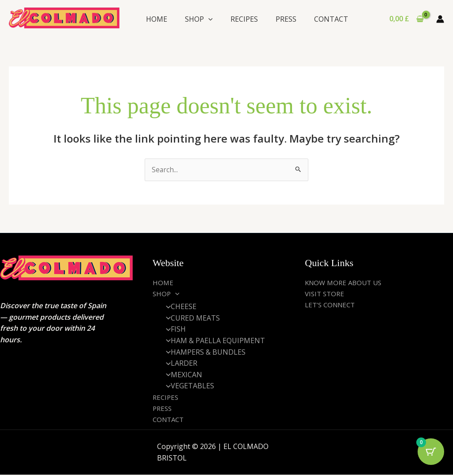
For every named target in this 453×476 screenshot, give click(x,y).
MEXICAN (182, 375)
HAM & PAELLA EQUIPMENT (213, 341)
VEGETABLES (188, 387)
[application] (208, 19)
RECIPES (244, 19)
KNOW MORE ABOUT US (346, 283)
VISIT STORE (326, 294)
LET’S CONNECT (332, 305)
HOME (157, 19)
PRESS (286, 19)
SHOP (199, 19)
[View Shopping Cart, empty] (406, 19)
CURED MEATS (190, 318)
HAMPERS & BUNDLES (203, 352)
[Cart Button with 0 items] (431, 454)
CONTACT (331, 19)
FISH (173, 330)
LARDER (179, 364)
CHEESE (179, 307)
